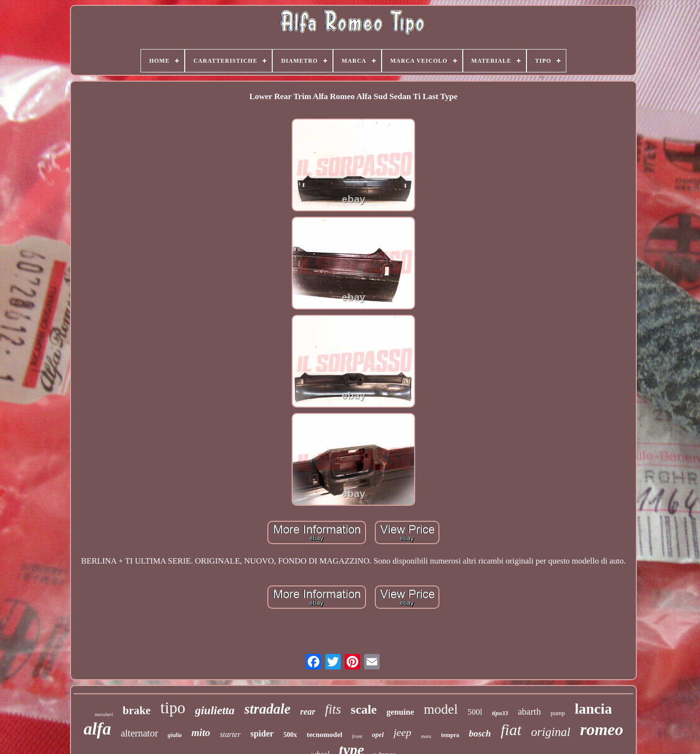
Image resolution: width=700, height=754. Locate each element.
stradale (268, 709)
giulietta (215, 710)
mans (426, 736)
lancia (593, 709)
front (357, 736)
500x (290, 735)
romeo (602, 729)
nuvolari (104, 714)
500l (475, 712)
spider (262, 734)
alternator (139, 733)
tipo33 (500, 713)
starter (230, 734)
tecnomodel (324, 735)
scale (364, 710)
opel (378, 735)
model (441, 709)
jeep (402, 732)
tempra (450, 735)
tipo (173, 708)
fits (333, 709)
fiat (511, 730)
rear (308, 712)
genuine (400, 712)
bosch (480, 733)
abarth (529, 711)
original (551, 732)
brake (137, 711)
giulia (175, 735)
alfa (97, 729)
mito (201, 733)
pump (558, 713)
